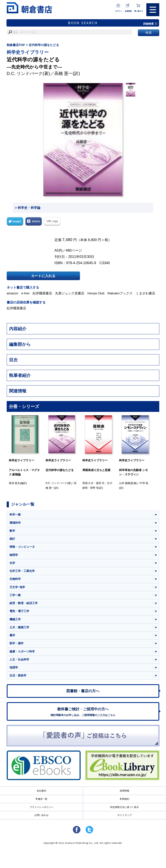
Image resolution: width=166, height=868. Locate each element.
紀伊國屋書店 (42, 293)
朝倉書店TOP (16, 45)
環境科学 (15, 523)
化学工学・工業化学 (22, 571)
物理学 (14, 555)
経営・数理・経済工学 (24, 603)
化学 (12, 563)
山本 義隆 (125, 483)
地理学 (14, 667)
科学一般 (15, 515)
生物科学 (15, 579)
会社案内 (41, 791)
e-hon (25, 293)
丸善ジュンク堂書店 (70, 293)
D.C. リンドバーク (25, 73)
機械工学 (15, 619)
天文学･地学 (17, 587)
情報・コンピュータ (22, 547)
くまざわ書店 (145, 293)
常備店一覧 (41, 799)
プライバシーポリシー (41, 807)
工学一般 (15, 595)
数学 (12, 531)
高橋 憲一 (64, 73)
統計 (12, 539)
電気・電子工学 (19, 611)
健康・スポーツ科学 (22, 651)
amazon (13, 293)
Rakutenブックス (120, 293)
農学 (12, 635)
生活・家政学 (18, 675)
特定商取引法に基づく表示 (124, 807)
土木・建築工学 (19, 627)
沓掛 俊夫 (14, 483)
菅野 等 (94, 488)
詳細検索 (150, 24)
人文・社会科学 (19, 659)
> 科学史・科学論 (28, 208)
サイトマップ (124, 815)
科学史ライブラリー (28, 52)
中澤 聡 (144, 483)
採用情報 (124, 791)
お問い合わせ (41, 815)
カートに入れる (43, 276)
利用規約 (124, 799)
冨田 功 (100, 483)
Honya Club (96, 293)
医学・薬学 (17, 643)
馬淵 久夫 (88, 483)
